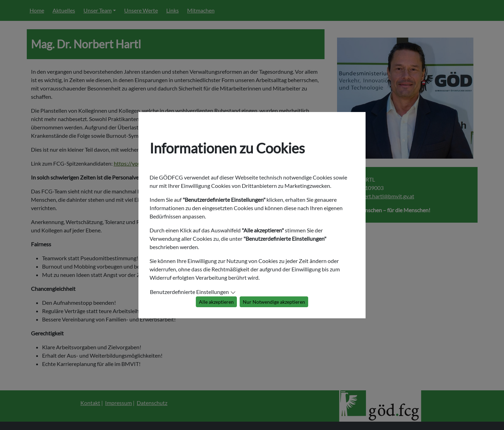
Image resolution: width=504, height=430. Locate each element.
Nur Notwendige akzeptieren (274, 302)
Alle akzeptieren (216, 302)
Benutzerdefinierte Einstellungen (189, 292)
